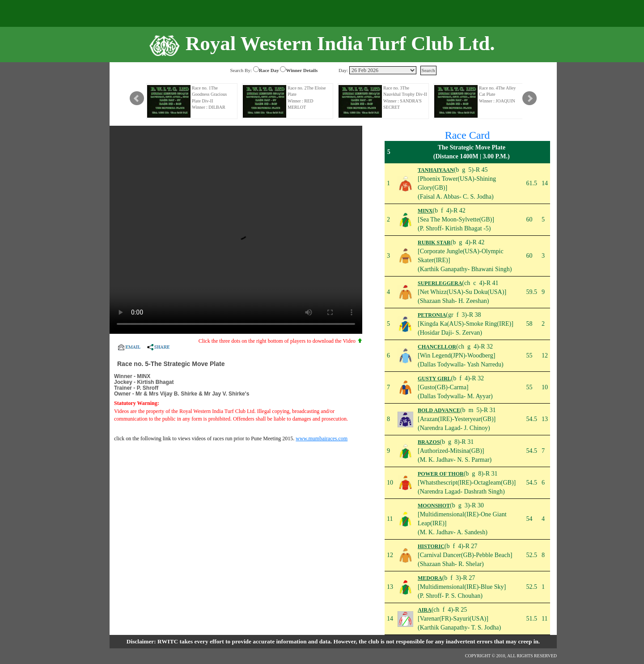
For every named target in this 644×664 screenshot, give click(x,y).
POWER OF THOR (441, 474)
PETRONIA (432, 315)
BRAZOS (429, 442)
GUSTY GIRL (434, 379)
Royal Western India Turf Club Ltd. (340, 43)
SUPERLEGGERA (440, 283)
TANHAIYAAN (436, 170)
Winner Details (302, 70)
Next (530, 98)
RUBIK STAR (434, 243)
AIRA (425, 610)
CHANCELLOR (437, 347)
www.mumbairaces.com (322, 438)
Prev (137, 98)
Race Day (269, 70)
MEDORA (430, 578)
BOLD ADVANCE (439, 410)
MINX (425, 211)
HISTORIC (431, 546)
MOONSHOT (434, 506)
